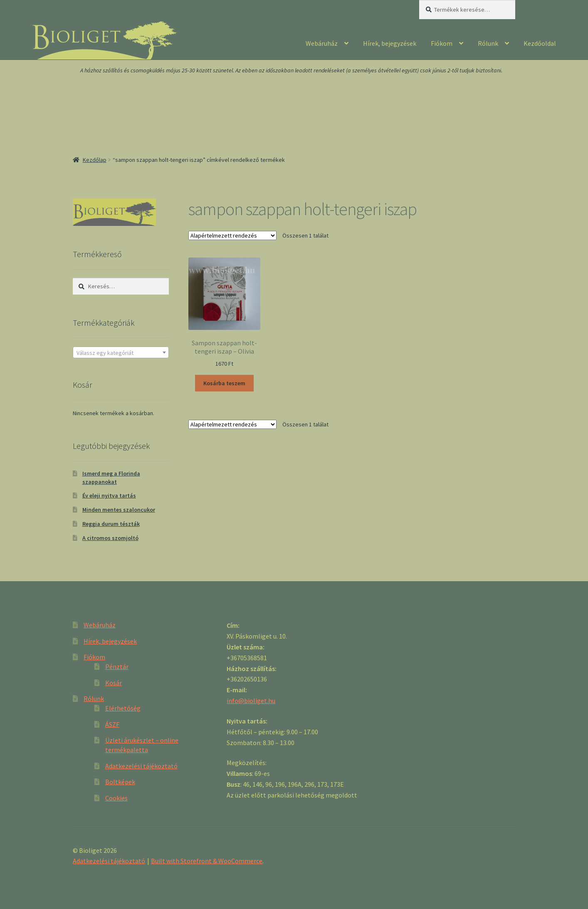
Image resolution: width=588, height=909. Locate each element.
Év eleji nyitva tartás (109, 495)
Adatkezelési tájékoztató (141, 766)
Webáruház (322, 43)
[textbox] (121, 353)
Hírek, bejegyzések (390, 43)
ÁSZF (112, 724)
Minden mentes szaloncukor (119, 510)
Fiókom (442, 43)
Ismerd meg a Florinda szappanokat (111, 478)
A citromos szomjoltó (110, 538)
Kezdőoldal (540, 43)
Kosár (114, 683)
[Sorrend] (232, 235)
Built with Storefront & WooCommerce (207, 861)
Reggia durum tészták (111, 524)
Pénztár (117, 666)
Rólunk (488, 43)
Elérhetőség (123, 708)
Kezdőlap (95, 160)
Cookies (116, 798)
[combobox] (121, 352)
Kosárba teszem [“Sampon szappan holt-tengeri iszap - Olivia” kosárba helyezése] (224, 383)
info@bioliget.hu (251, 701)
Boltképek (120, 782)
